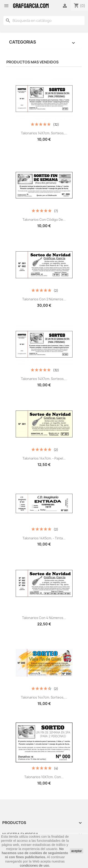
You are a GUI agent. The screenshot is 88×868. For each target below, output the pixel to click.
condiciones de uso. (35, 865)
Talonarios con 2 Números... (44, 299)
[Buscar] (44, 21)
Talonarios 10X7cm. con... (44, 777)
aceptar (77, 851)
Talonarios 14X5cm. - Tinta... (44, 538)
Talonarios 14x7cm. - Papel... (44, 458)
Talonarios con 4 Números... (44, 618)
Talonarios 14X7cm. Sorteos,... (44, 133)
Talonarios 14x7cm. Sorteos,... (44, 697)
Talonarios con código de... (44, 220)
